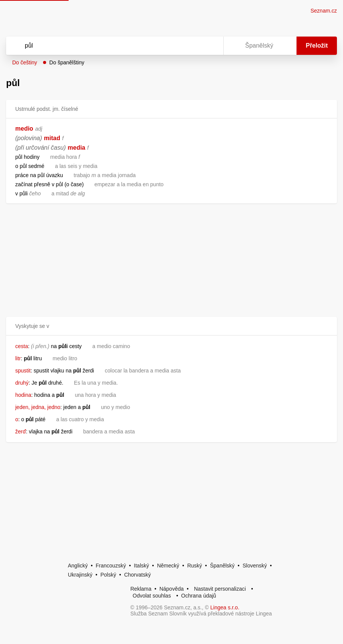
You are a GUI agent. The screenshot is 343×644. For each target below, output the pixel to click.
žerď (21, 431)
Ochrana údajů (199, 596)
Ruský (195, 566)
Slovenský (255, 566)
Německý (168, 566)
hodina (23, 395)
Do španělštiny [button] (67, 62)
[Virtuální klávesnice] (210, 46)
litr (18, 358)
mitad (52, 138)
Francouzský (111, 566)
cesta (22, 346)
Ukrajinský (80, 575)
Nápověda (171, 589)
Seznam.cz (324, 11)
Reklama (141, 589)
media (77, 148)
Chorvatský (138, 575)
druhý (22, 383)
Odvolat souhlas (152, 596)
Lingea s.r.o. (225, 607)
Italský (141, 566)
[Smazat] (194, 46)
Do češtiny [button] (25, 62)
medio (24, 129)
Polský (108, 575)
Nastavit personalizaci (220, 589)
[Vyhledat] (105, 46)
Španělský (222, 566)
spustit (23, 371)
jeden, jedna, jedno (38, 407)
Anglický (78, 566)
